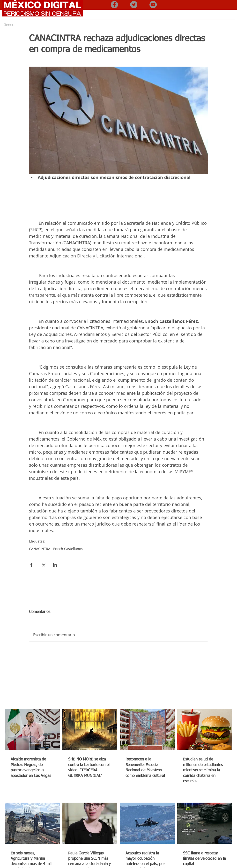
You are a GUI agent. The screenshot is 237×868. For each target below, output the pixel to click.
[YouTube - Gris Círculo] (153, 5)
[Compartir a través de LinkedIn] (55, 565)
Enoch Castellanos (68, 549)
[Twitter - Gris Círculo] (134, 5)
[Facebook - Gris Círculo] (114, 5)
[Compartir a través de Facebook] (31, 565)
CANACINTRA (40, 549)
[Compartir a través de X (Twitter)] (43, 565)
